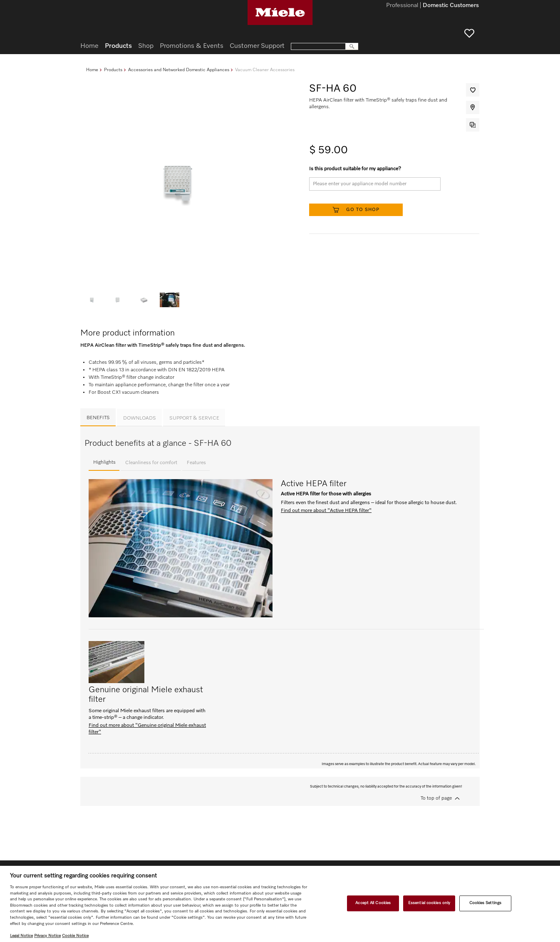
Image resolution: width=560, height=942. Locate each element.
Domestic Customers (451, 6)
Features (196, 463)
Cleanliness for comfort (151, 463)
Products (113, 70)
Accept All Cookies (373, 903)
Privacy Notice (47, 936)
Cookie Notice (75, 936)
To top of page (436, 798)
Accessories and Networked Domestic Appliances (179, 70)
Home (92, 70)
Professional (402, 6)
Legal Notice (21, 936)
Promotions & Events (192, 46)
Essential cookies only (429, 903)
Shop (146, 46)
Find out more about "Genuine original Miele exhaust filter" (147, 729)
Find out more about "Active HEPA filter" (326, 511)
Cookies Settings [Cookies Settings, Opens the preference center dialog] (486, 903)
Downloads (140, 418)
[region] (280, 904)
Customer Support (257, 46)
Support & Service (194, 418)
